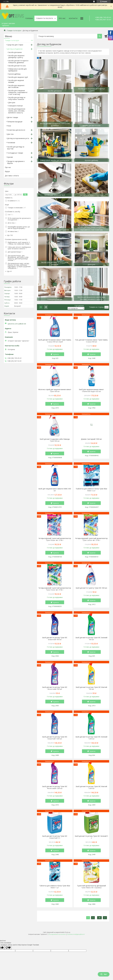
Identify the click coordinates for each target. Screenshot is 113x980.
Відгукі (7, 171)
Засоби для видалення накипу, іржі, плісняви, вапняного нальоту (17, 111)
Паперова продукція (15, 122)
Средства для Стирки (15, 45)
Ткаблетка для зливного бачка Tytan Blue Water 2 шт (91, 490)
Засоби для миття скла (17, 66)
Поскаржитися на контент (57, 934)
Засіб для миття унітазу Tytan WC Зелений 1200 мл (91, 738)
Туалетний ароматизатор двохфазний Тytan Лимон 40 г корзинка (91, 887)
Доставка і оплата (12, 176)
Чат (104, 974)
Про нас (62, 18)
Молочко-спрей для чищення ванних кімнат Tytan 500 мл (55, 390)
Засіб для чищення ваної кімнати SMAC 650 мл (55, 490)
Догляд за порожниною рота (18, 138)
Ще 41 (9, 271)
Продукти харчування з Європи (16, 162)
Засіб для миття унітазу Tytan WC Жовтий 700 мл (91, 688)
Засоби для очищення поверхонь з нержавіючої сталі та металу (18, 92)
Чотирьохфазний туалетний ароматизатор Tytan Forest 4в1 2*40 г (55, 589)
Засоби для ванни (15, 52)
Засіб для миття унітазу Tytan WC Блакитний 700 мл (55, 639)
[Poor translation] (8, 948)
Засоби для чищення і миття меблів (16, 86)
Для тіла (10, 134)
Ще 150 (10, 235)
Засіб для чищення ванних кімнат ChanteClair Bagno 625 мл (91, 390)
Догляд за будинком (15, 49)
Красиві (10, 157)
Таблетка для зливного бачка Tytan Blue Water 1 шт (55, 887)
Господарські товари (15, 153)
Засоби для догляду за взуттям (16, 148)
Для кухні (12, 102)
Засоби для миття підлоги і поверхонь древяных (18, 62)
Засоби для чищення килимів (16, 81)
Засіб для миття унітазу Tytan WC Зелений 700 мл (91, 639)
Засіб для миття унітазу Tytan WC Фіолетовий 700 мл (55, 688)
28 (99, 918)
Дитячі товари (13, 117)
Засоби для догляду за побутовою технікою (17, 98)
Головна (29, 18)
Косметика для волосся (16, 130)
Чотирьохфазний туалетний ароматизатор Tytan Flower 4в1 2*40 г (55, 539)
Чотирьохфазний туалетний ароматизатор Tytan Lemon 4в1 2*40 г (91, 539)
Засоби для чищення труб (18, 77)
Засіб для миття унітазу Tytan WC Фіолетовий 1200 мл (55, 787)
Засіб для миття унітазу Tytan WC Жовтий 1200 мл (91, 787)
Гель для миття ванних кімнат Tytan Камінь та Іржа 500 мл (91, 341)
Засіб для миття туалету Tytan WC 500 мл (91, 588)
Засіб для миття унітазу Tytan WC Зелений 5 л (91, 837)
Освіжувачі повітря (15, 106)
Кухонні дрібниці (14, 74)
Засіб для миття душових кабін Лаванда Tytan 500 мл (55, 440)
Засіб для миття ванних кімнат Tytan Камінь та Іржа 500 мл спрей (55, 341)
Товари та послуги (44, 18)
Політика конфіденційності (76, 934)
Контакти (73, 18)
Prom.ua (68, 932)
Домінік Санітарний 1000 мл (91, 439)
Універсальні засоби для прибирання (17, 70)
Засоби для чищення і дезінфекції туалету (16, 56)
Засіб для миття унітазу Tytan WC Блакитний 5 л (55, 837)
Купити (56, 354)
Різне (9, 126)
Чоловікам (11, 143)
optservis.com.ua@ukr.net (17, 324)
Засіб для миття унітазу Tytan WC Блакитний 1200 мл (55, 738)
